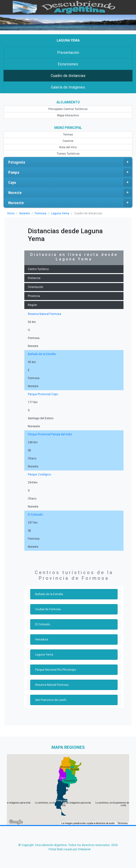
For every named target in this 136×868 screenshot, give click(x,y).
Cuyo (70, 182)
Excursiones (68, 64)
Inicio (11, 213)
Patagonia (70, 162)
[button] (62, 800)
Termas (68, 135)
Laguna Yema (59, 213)
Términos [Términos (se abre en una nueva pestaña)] (123, 823)
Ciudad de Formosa (47, 609)
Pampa (70, 172)
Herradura (41, 639)
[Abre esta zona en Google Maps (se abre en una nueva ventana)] (16, 822)
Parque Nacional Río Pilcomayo (55, 670)
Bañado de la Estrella (41, 354)
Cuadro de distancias (68, 76)
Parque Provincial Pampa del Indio (49, 434)
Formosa (40, 213)
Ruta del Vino (68, 147)
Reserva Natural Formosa (44, 314)
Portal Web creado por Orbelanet (70, 849)
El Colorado (35, 515)
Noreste (70, 193)
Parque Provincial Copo (42, 394)
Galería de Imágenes (68, 87)
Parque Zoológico (39, 474)
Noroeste (70, 203)
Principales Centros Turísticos (68, 109)
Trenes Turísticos (68, 154)
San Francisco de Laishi (50, 700)
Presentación (68, 53)
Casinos (68, 141)
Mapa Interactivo (68, 115)
